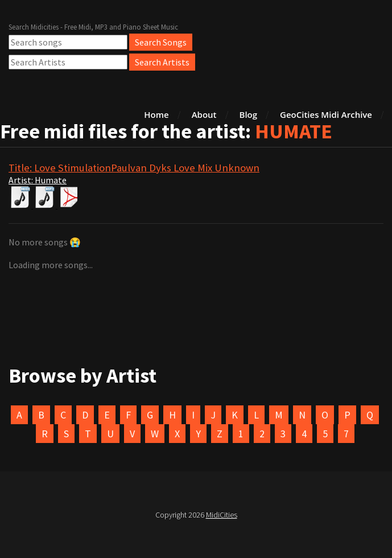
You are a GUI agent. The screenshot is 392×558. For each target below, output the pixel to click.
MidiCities (222, 515)
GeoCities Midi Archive (326, 114)
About (204, 114)
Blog (249, 114)
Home (156, 114)
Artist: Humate (38, 180)
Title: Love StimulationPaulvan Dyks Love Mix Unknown (134, 168)
